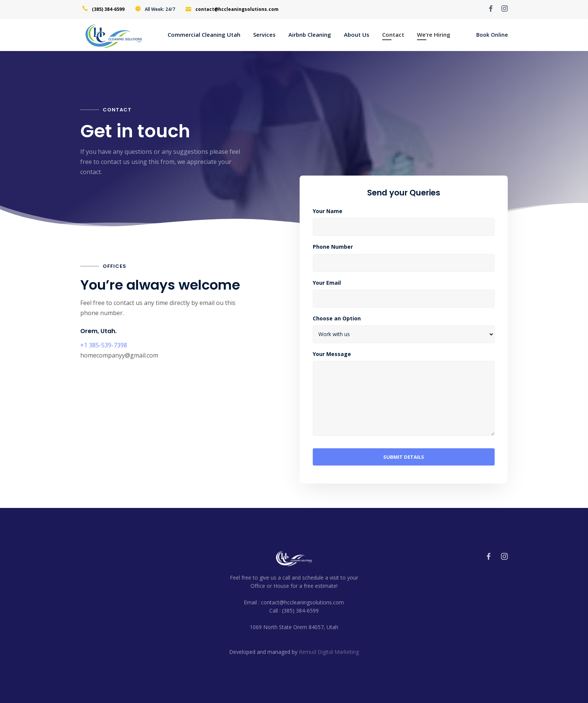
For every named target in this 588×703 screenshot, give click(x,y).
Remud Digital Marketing (329, 652)
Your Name (328, 211)
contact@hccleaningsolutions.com (237, 9)
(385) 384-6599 (108, 9)
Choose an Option (337, 318)
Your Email (327, 283)
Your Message (332, 354)
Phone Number (333, 247)
